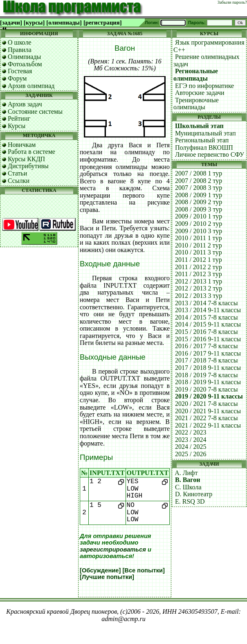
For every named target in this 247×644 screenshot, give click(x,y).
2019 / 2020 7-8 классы (207, 389)
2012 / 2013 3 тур (199, 296)
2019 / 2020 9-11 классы (209, 396)
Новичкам (22, 145)
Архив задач (25, 104)
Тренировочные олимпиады (196, 104)
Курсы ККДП (26, 159)
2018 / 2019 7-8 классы (207, 375)
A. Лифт (186, 473)
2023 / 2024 (191, 440)
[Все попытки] (143, 570)
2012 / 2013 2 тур (199, 288)
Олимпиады (24, 57)
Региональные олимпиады (196, 75)
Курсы (17, 126)
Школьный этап (199, 126)
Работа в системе (31, 152)
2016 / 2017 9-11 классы (208, 353)
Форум (17, 78)
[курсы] (34, 23)
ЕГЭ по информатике (204, 86)
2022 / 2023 (191, 432)
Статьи (17, 173)
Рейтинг (19, 118)
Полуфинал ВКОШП (204, 147)
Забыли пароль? (232, 2)
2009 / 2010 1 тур (199, 216)
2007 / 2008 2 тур (199, 181)
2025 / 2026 (191, 454)
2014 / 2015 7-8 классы (207, 317)
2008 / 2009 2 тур (199, 202)
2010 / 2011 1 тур (199, 238)
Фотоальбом (25, 64)
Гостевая (20, 71)
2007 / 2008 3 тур (199, 188)
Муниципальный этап (205, 133)
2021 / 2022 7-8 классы (207, 418)
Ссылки (19, 181)
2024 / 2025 (191, 447)
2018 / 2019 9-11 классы (208, 382)
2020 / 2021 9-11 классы (208, 411)
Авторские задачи (200, 93)
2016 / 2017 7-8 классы (207, 346)
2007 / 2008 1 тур (199, 173)
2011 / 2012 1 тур (199, 260)
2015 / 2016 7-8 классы (207, 332)
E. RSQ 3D (190, 501)
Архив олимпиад (31, 86)
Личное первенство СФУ (210, 154)
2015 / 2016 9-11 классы (208, 339)
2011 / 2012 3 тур (199, 274)
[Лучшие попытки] (107, 577)
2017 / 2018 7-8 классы (207, 360)
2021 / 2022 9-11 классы (208, 425)
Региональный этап (202, 140)
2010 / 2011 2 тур (199, 245)
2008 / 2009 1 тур (199, 195)
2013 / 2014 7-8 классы (207, 303)
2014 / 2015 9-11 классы (208, 324)
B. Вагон (187, 480)
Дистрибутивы (28, 166)
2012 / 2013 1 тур (199, 281)
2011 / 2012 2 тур (199, 267)
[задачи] (11, 23)
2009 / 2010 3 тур (199, 231)
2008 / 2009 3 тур (199, 209)
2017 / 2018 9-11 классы (208, 368)
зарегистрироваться (113, 549)
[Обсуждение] (100, 570)
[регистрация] (103, 23)
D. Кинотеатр (194, 494)
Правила (20, 50)
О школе (20, 42)
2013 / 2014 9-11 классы (208, 310)
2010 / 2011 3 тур (199, 252)
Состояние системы (35, 111)
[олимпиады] (64, 23)
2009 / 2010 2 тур (199, 224)
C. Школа (188, 487)
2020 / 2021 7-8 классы (207, 404)
